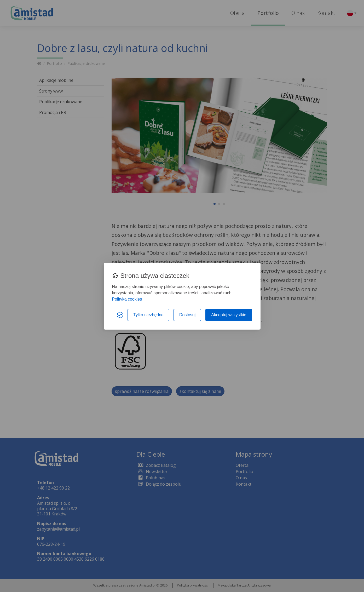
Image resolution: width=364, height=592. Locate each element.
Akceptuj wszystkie (229, 315)
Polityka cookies (127, 299)
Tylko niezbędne (148, 315)
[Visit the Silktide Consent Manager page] (120, 315)
